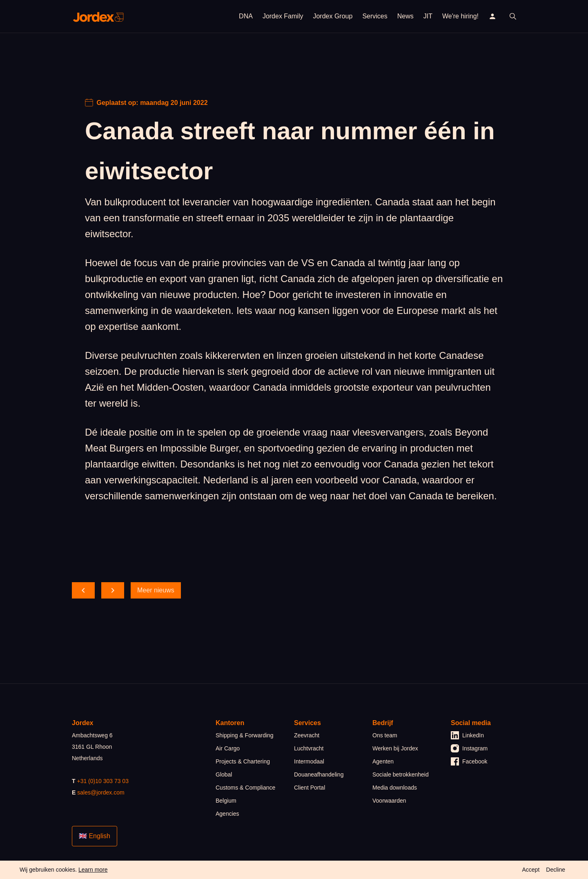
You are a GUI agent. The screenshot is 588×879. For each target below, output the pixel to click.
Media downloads (395, 788)
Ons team (385, 735)
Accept (531, 870)
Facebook (469, 761)
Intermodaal (309, 761)
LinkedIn (467, 735)
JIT (428, 16)
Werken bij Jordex (395, 748)
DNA (246, 16)
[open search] (513, 16)
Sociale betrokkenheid (401, 774)
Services (375, 16)
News (405, 16)
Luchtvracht (309, 748)
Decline (556, 870)
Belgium (226, 801)
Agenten (383, 761)
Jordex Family (283, 16)
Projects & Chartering (243, 761)
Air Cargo (228, 748)
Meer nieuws (156, 590)
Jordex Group (333, 16)
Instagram (469, 748)
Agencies (227, 814)
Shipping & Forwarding (245, 735)
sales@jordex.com (101, 792)
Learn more (93, 870)
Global (224, 774)
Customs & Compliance (245, 788)
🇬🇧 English (95, 836)
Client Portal (310, 788)
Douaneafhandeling (319, 774)
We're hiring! (460, 16)
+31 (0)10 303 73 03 (103, 781)
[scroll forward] (113, 590)
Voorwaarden (389, 801)
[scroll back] (83, 590)
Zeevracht (307, 735)
